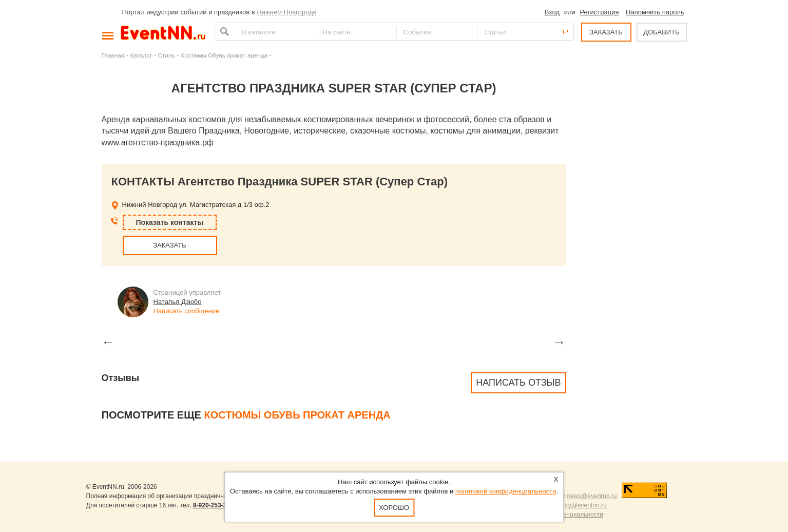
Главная (113, 55)
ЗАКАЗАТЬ (606, 32)
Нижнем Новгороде (287, 12)
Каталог (141, 55)
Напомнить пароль (655, 12)
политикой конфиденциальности (506, 491)
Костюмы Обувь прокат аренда (224, 55)
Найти (223, 32)
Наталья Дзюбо (178, 302)
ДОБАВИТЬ (661, 32)
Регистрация (599, 12)
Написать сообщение (187, 311)
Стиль (167, 55)
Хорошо (394, 508)
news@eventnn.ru (592, 496)
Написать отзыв (518, 383)
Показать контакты (170, 222)
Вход (552, 12)
